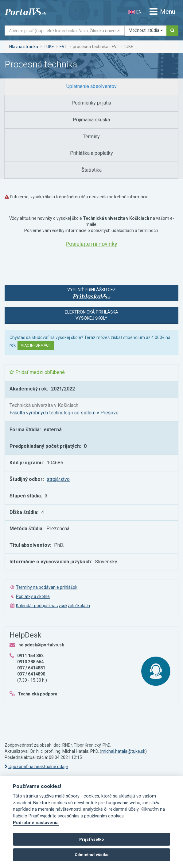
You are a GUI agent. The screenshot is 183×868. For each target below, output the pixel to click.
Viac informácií (36, 345)
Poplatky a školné (33, 596)
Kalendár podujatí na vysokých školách (53, 606)
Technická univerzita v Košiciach (44, 405)
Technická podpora (38, 694)
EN (135, 12)
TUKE (49, 47)
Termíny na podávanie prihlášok (47, 587)
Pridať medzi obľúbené (37, 372)
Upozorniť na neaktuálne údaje (36, 767)
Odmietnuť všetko (91, 855)
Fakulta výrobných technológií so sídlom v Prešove (64, 413)
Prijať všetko (91, 839)
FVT (63, 47)
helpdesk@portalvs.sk (41, 645)
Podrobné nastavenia (36, 823)
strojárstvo (58, 479)
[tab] (91, 87)
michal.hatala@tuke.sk (123, 751)
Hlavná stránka (24, 47)
